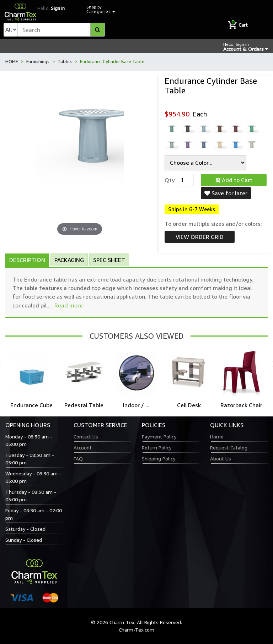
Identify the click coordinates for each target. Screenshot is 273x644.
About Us (221, 459)
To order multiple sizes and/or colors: (213, 224)
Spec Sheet (109, 260)
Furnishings (38, 61)
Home (217, 436)
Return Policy (157, 447)
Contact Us (86, 436)
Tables (65, 61)
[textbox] (61, 30)
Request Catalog (229, 447)
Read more (69, 305)
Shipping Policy (159, 459)
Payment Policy (159, 436)
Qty (170, 180)
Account (83, 447)
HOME (12, 61)
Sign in (58, 8)
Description (27, 260)
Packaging (69, 260)
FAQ (78, 459)
